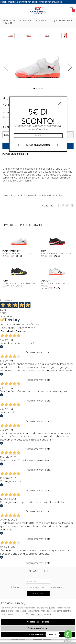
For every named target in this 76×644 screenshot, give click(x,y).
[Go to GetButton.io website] (68, 641)
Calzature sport (24, 20)
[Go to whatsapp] (68, 634)
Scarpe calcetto (44, 20)
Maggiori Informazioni (38, 614)
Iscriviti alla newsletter (38, 145)
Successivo (22, 331)
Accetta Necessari (38, 634)
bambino (7, 20)
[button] (34, 88)
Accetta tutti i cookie (38, 622)
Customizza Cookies (38, 628)
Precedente (7, 331)
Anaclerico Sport (38, 10)
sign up (40, 594)
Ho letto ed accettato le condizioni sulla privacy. (38, 587)
